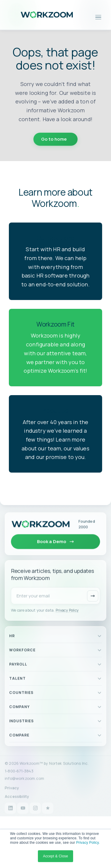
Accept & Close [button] (55, 856)
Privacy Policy (67, 617)
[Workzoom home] (41, 527)
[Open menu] (98, 17)
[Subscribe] (93, 603)
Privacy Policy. (88, 843)
